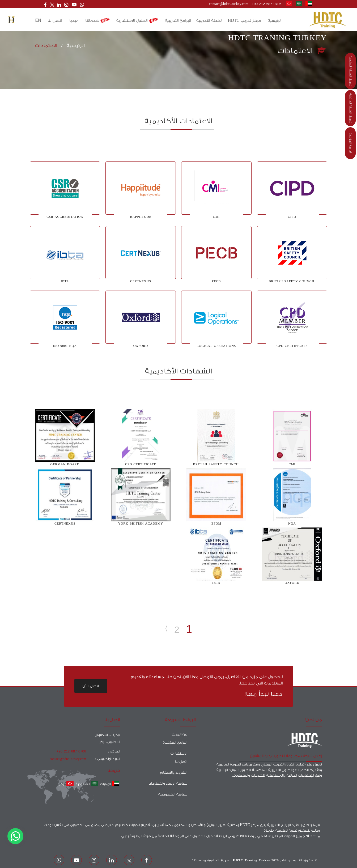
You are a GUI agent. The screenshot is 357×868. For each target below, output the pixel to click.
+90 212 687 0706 (267, 4)
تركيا (66, 784)
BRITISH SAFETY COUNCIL (292, 281)
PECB (216, 281)
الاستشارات (179, 753)
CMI (216, 217)
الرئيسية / (71, 46)
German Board (65, 464)
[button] (11, 20)
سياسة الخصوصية (173, 794)
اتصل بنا (55, 21)
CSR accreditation (65, 217)
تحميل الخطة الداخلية (350, 108)
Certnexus (65, 524)
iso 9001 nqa (65, 346)
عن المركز (179, 734)
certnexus (141, 281)
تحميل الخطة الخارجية (350, 71)
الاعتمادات (46, 46)
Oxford (141, 346)
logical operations (216, 346)
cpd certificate (292, 346)
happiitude (141, 217)
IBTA (65, 281)
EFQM (216, 524)
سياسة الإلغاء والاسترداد (168, 783)
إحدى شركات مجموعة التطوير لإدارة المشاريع (286, 756)
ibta (216, 583)
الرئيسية (275, 21)
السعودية (87, 784)
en (38, 20)
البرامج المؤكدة (350, 143)
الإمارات (110, 784)
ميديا (74, 21)
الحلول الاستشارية (137, 21)
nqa (292, 524)
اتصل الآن (91, 686)
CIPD (292, 217)
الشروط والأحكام (174, 773)
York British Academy (141, 524)
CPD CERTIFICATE (141, 464)
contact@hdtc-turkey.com (229, 4)
